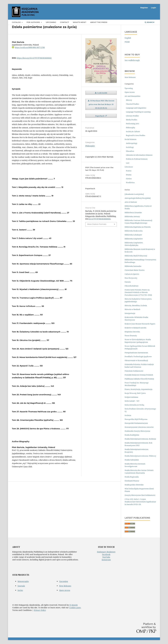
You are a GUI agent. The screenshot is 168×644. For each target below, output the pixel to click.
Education (130, 151)
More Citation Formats (97, 224)
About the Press (99, 22)
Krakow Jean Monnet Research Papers (140, 324)
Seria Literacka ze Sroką (134, 405)
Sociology (130, 147)
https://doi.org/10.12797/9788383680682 (34, 58)
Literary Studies (132, 116)
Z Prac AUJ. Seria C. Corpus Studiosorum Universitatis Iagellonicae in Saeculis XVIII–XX (140, 502)
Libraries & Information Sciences (139, 155)
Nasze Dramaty (131, 336)
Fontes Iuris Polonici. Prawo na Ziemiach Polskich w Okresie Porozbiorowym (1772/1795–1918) (138, 292)
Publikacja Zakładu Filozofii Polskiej (139, 379)
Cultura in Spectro (132, 274)
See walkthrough (132, 60)
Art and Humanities (132, 96)
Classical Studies (132, 104)
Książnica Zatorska (132, 332)
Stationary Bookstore (106, 552)
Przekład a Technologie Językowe (138, 356)
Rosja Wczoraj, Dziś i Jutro (135, 393)
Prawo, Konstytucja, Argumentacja (138, 389)
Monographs (23, 581)
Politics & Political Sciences (137, 159)
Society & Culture (133, 131)
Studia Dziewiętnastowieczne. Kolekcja (140, 439)
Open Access (130, 92)
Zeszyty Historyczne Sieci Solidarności (140, 495)
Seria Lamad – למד (132, 401)
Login (154, 8)
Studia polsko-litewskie (134, 485)
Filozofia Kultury (132, 286)
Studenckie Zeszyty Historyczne (137, 431)
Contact (64, 22)
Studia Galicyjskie (132, 460)
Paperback (100, 116)
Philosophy (90, 146)
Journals (21, 586)
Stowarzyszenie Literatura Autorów (139, 427)
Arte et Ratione (131, 202)
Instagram (106, 560)
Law (128, 163)
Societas (128, 415)
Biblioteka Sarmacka (133, 266)
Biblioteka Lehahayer (133, 235)
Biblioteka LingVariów (134, 239)
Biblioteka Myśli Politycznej (136, 256)
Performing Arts (132, 124)
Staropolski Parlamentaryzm (136, 423)
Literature (129, 167)
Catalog (17, 22)
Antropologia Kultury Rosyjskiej (138, 198)
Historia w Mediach (132, 309)
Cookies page (75, 608)
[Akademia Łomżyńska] (134, 194)
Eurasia (128, 282)
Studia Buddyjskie (132, 435)
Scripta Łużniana (131, 397)
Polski (127, 42)
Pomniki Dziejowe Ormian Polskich (139, 375)
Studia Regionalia (132, 477)
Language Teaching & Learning (138, 112)
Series (20, 590)
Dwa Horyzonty (131, 278)
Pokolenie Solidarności (134, 371)
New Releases (130, 77)
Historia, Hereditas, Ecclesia (136, 305)
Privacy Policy (40, 610)
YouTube (106, 557)
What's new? (80, 22)
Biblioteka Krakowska (134, 231)
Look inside (102, 93)
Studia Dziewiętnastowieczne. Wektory (140, 456)
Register (144, 8)
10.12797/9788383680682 (100, 219)
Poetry (129, 171)
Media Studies (132, 120)
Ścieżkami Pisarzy (132, 481)
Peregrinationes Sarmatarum (136, 353)
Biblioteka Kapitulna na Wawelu (138, 227)
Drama (129, 175)
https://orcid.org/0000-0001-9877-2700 (30, 47)
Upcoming (51, 22)
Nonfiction (130, 183)
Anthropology (132, 143)
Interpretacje (130, 313)
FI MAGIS (74, 605)
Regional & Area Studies (136, 135)
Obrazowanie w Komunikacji (136, 360)
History (129, 100)
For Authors (33, 22)
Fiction (129, 179)
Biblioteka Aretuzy (132, 216)
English (128, 38)
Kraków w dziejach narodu (135, 328)
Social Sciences (131, 139)
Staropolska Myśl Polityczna (136, 419)
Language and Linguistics (136, 108)
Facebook (106, 554)
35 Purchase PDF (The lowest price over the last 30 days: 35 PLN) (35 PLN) (102, 104)
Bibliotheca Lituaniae (133, 212)
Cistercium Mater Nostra (135, 270)
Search (150, 22)
